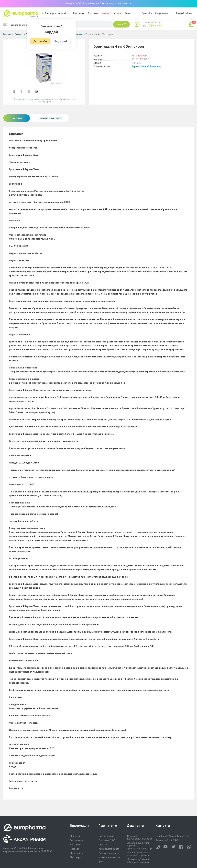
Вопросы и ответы (109, 853)
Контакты (78, 13)
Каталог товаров (16, 25)
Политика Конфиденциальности (139, 837)
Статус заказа (162, 13)
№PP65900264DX (23, 848)
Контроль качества (109, 857)
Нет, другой (60, 41)
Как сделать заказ (109, 849)
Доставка (93, 13)
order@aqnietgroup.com (176, 836)
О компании (77, 840)
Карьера (75, 849)
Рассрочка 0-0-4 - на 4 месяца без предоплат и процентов (98, 3)
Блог (101, 862)
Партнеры (76, 857)
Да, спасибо (40, 41)
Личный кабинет (185, 13)
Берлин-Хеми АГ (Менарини (146, 66)
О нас (128, 13)
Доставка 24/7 (107, 840)
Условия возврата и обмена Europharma (138, 854)
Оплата (103, 844)
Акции (106, 13)
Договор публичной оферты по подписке (139, 861)
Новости (75, 836)
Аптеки (117, 13)
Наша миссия (77, 853)
